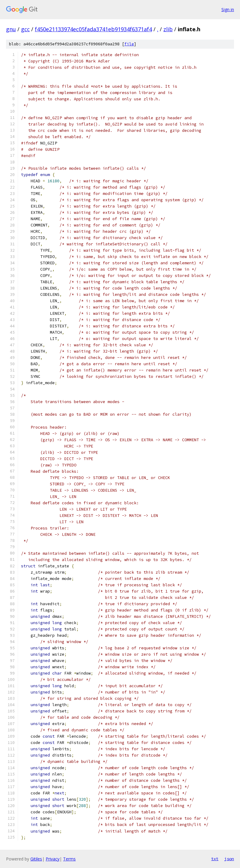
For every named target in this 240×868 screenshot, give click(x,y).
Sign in (228, 9)
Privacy (53, 859)
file (129, 44)
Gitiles (36, 859)
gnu (11, 29)
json (229, 859)
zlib (168, 29)
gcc (25, 29)
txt (215, 859)
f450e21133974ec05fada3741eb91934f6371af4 (93, 29)
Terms (69, 859)
